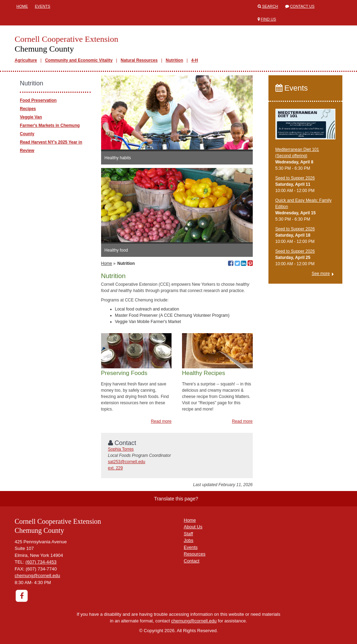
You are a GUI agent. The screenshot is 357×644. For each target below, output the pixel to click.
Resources (195, 554)
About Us (193, 527)
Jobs (188, 540)
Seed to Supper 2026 (295, 178)
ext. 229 (116, 468)
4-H (194, 60)
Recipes (28, 109)
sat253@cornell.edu (127, 462)
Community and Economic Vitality (79, 60)
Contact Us (302, 6)
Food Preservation (38, 100)
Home (22, 6)
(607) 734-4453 (41, 562)
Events (43, 6)
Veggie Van (31, 117)
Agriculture (26, 60)
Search (270, 6)
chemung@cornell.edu (37, 576)
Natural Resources (139, 60)
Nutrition (174, 60)
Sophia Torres (121, 449)
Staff (188, 534)
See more (321, 274)
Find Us (268, 19)
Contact (192, 561)
